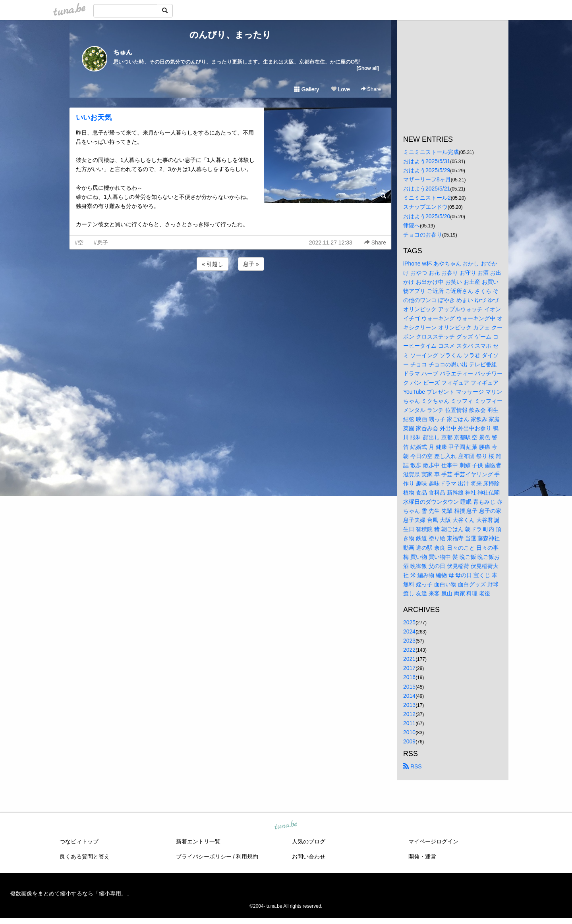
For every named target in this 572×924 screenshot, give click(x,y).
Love (340, 89)
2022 (409, 650)
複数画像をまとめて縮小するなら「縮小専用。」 (71, 893)
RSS (413, 766)
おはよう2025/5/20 (427, 216)
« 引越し (213, 264)
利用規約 (247, 857)
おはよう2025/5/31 (427, 161)
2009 (409, 741)
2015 (409, 687)
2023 (409, 641)
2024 (409, 631)
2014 (409, 696)
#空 (79, 243)
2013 (409, 705)
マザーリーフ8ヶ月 (427, 179)
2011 (409, 723)
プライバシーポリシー (204, 857)
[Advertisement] (230, 294)
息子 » (251, 264)
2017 (409, 668)
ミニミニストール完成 (431, 152)
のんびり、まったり (230, 35)
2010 (409, 732)
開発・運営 (422, 857)
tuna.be (286, 826)
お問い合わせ (309, 857)
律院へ (412, 225)
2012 (409, 714)
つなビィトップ (79, 841)
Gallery (307, 89)
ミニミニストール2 (427, 198)
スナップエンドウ (425, 207)
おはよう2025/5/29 (427, 170)
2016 (409, 677)
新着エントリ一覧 (198, 841)
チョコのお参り (423, 235)
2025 (409, 622)
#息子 (101, 243)
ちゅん (123, 52)
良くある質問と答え (85, 857)
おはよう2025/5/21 (427, 189)
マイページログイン (433, 841)
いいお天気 (94, 117)
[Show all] (368, 68)
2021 (409, 659)
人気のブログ (309, 841)
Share (371, 89)
